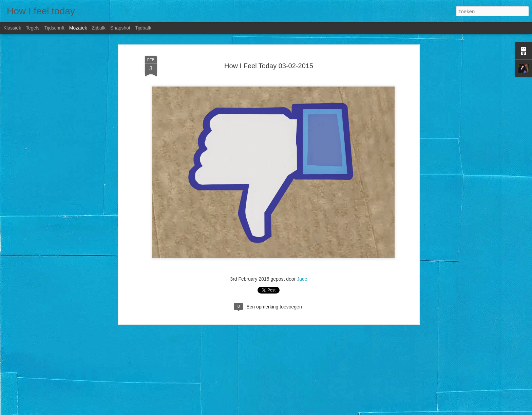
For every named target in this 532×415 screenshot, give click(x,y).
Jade (302, 279)
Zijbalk (98, 28)
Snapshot (120, 28)
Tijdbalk (143, 28)
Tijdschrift (54, 28)
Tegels (33, 28)
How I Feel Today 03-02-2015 (269, 66)
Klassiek (12, 28)
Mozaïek (78, 28)
